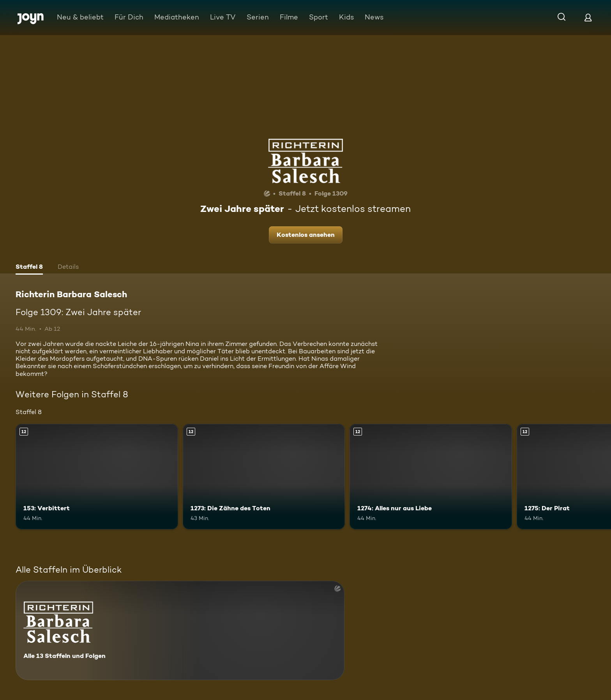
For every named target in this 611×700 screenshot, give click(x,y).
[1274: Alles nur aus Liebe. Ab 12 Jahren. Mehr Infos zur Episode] (431, 477)
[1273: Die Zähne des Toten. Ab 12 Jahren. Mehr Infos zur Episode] (264, 477)
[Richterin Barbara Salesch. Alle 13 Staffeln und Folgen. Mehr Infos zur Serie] (180, 630)
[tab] (29, 268)
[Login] (588, 17)
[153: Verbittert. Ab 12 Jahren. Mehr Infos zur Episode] (97, 477)
